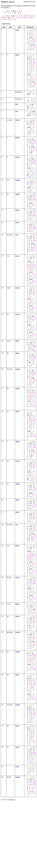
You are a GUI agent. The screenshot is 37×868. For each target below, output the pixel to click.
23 (8, 461)
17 (9, 369)
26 (10, 524)
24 (8, 632)
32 (12, 632)
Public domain (12, 800)
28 (8, 577)
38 (8, 777)
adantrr (17, 616)
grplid (17, 341)
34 (8, 675)
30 (10, 632)
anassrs (18, 314)
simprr (17, 210)
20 (8, 388)
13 (12, 235)
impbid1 (18, 777)
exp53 (17, 726)
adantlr (17, 138)
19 (11, 369)
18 (8, 353)
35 (11, 705)
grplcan (12, 2)
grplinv (18, 120)
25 (8, 524)
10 (8, 194)
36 (8, 726)
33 (8, 652)
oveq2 (17, 30)
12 (10, 235)
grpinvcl (18, 180)
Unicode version (28, 1)
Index (34, 1)
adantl (17, 55)
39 (10, 777)
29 (10, 577)
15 (10, 288)
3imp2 (17, 747)
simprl (17, 222)
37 (8, 747)
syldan (17, 288)
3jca (17, 235)
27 (12, 524)
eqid (17, 104)
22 (9, 705)
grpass (17, 256)
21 (8, 411)
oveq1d (18, 157)
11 (8, 235)
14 (8, 288)
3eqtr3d (18, 369)
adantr (17, 353)
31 (8, 616)
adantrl (17, 194)
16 (8, 314)
